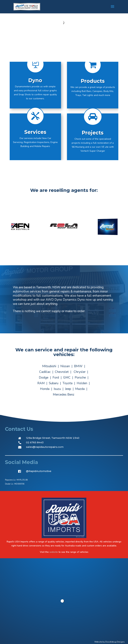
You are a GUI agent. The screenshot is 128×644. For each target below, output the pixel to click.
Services (35, 132)
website (54, 552)
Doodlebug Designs (115, 642)
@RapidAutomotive (39, 471)
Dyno (35, 80)
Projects (93, 133)
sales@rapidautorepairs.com (45, 447)
